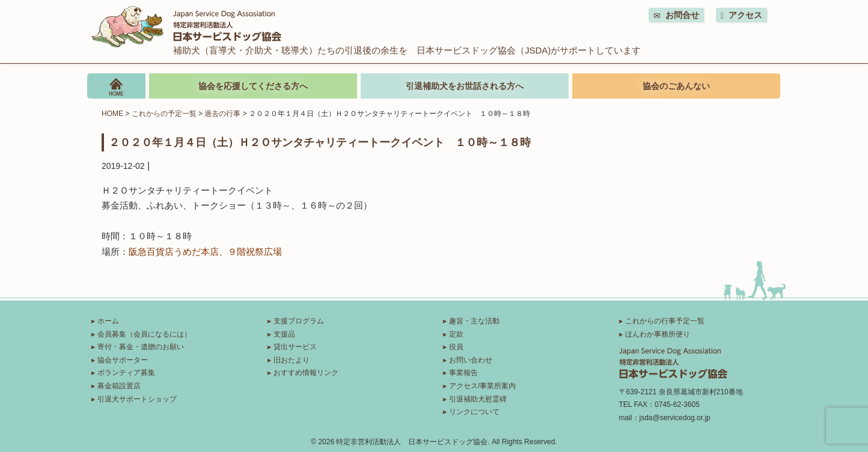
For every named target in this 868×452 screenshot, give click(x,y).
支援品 (284, 334)
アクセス (741, 15)
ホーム (108, 321)
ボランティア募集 (126, 373)
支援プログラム (299, 321)
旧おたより (292, 360)
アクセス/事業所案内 (482, 386)
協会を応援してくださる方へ (253, 86)
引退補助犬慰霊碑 (478, 399)
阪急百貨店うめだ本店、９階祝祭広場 (205, 252)
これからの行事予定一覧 (665, 321)
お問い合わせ (471, 360)
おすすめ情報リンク (306, 373)
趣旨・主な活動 (474, 321)
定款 (456, 334)
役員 (456, 347)
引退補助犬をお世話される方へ (465, 86)
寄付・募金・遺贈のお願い (141, 347)
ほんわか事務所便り (658, 334)
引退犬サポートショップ (137, 399)
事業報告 (463, 373)
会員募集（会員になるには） (144, 334)
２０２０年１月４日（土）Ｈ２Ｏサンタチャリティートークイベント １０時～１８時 (320, 142)
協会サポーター (123, 360)
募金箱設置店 (119, 386)
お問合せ (676, 15)
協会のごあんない (676, 86)
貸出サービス (295, 347)
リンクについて (474, 412)
